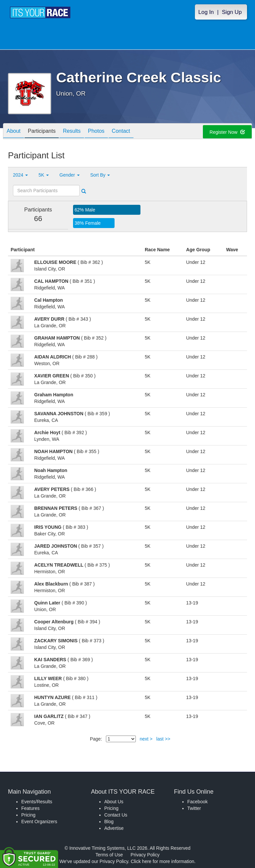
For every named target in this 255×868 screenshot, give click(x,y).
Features (30, 808)
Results (72, 132)
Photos (96, 132)
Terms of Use (109, 855)
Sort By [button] (100, 175)
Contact (121, 132)
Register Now (227, 132)
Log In (206, 12)
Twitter (194, 808)
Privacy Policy (145, 855)
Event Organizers (39, 822)
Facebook (197, 802)
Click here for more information (163, 861)
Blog (109, 822)
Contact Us (116, 815)
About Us (114, 802)
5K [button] (44, 175)
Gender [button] (70, 175)
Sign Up (232, 12)
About (14, 132)
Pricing (28, 815)
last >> (163, 739)
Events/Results (37, 802)
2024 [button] (20, 175)
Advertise (114, 828)
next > (146, 739)
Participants (42, 132)
